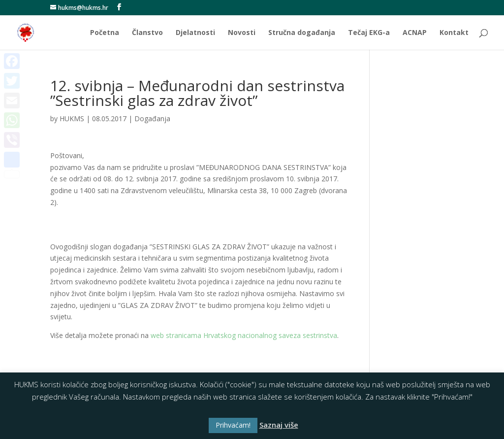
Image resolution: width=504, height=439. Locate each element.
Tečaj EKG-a (369, 33)
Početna (105, 33)
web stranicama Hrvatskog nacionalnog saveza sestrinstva (244, 335)
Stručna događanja (302, 33)
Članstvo (147, 33)
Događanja (152, 118)
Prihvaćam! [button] (233, 425)
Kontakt (454, 33)
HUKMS (72, 118)
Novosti (242, 33)
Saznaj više (279, 425)
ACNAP (415, 33)
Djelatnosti (195, 33)
